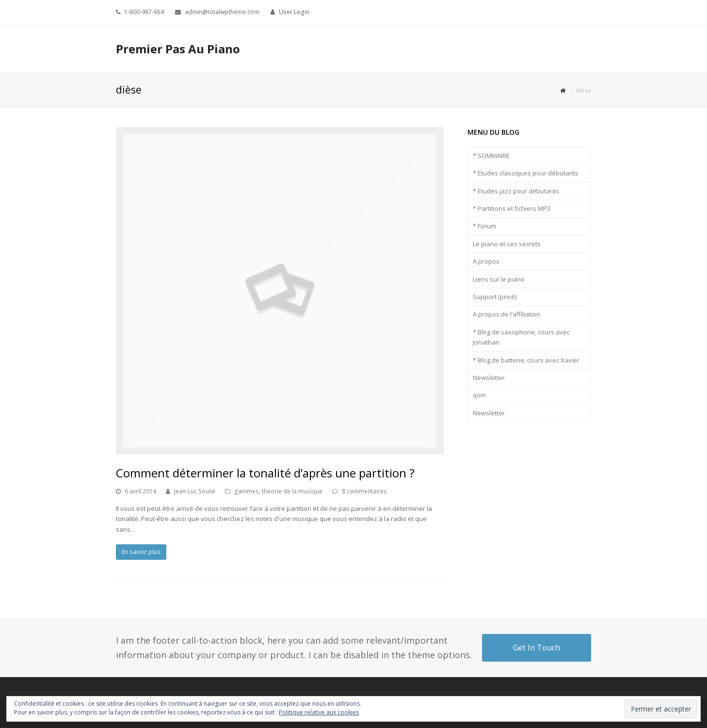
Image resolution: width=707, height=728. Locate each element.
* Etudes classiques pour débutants (526, 173)
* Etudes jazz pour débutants (516, 191)
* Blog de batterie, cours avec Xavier (526, 360)
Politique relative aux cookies (319, 712)
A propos (486, 261)
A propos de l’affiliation (506, 314)
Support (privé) (495, 297)
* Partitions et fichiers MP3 (512, 208)
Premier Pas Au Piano (178, 49)
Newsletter (489, 378)
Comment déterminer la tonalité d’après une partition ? (265, 473)
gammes (247, 491)
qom (479, 395)
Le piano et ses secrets (507, 244)
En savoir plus (141, 552)
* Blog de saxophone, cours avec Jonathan (521, 337)
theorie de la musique (292, 491)
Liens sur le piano (499, 279)
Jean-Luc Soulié (195, 491)
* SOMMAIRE (491, 156)
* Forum (484, 226)
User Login (294, 12)
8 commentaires (364, 491)
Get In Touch (537, 648)
